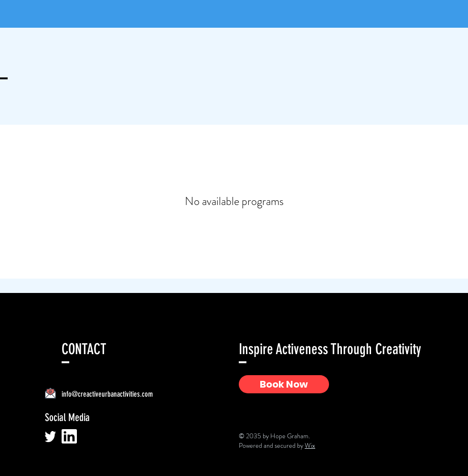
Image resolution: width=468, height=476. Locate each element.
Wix (310, 445)
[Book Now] (284, 384)
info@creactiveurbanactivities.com (107, 394)
